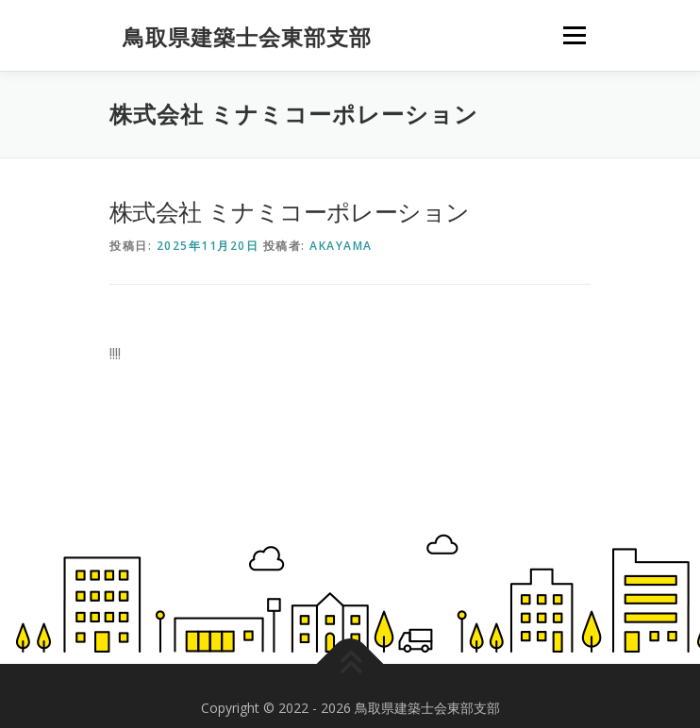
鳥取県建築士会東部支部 (247, 37)
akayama (341, 246)
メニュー (574, 35)
